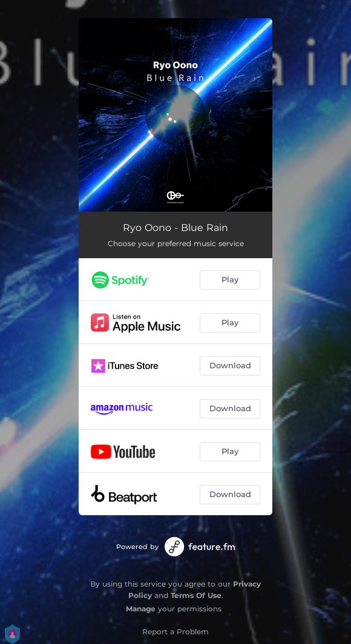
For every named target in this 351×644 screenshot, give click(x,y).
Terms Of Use (196, 595)
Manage (141, 609)
